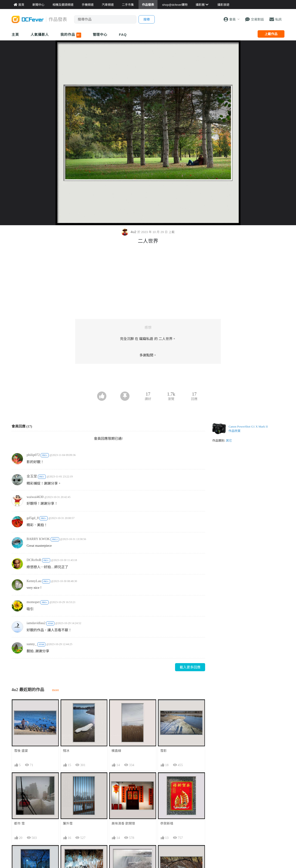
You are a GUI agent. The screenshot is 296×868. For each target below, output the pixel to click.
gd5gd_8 (33, 518)
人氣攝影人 (40, 35)
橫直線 (116, 751)
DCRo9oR (34, 560)
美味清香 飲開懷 (123, 823)
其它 (229, 441)
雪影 (163, 751)
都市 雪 (19, 823)
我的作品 (71, 35)
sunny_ (32, 644)
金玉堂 (32, 476)
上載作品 (271, 34)
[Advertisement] (148, 379)
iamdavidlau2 (36, 623)
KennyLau (34, 581)
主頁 (15, 35)
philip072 (33, 455)
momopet (33, 602)
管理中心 (100, 35)
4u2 (129, 232)
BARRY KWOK (38, 539)
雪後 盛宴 (21, 751)
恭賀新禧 (167, 823)
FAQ (123, 35)
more (55, 690)
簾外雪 (68, 823)
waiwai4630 (35, 497)
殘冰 (66, 751)
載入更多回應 (190, 667)
